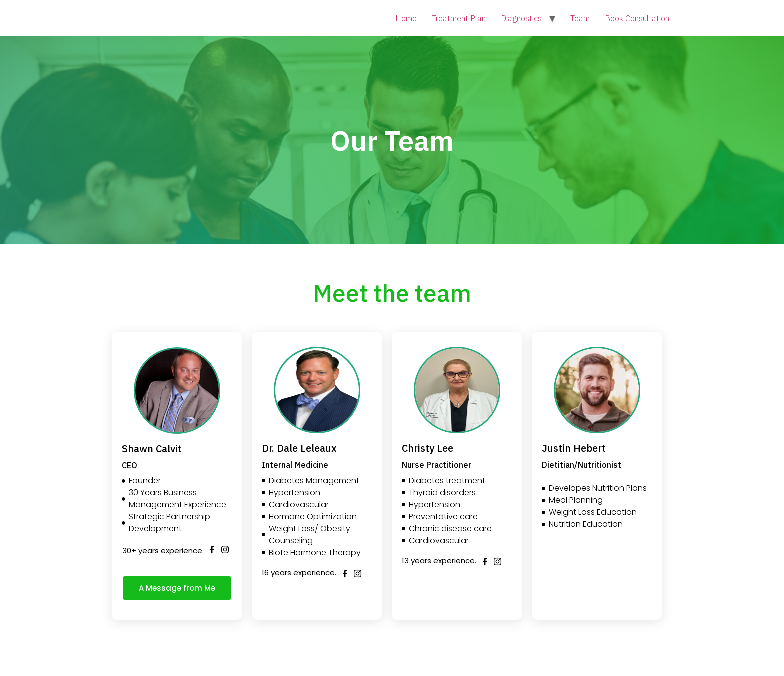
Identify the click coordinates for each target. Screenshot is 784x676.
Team (580, 18)
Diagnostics (521, 18)
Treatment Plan (459, 18)
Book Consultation (637, 18)
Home (406, 18)
